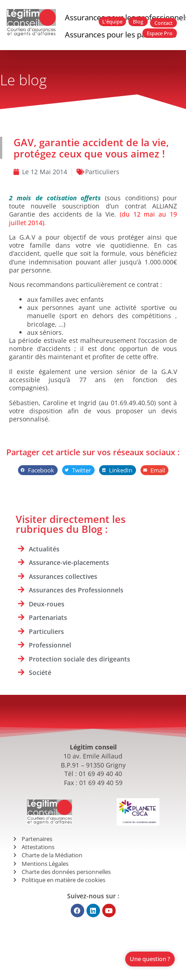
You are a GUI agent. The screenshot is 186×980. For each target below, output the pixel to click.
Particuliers (102, 172)
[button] (38, 470)
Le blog (23, 80)
